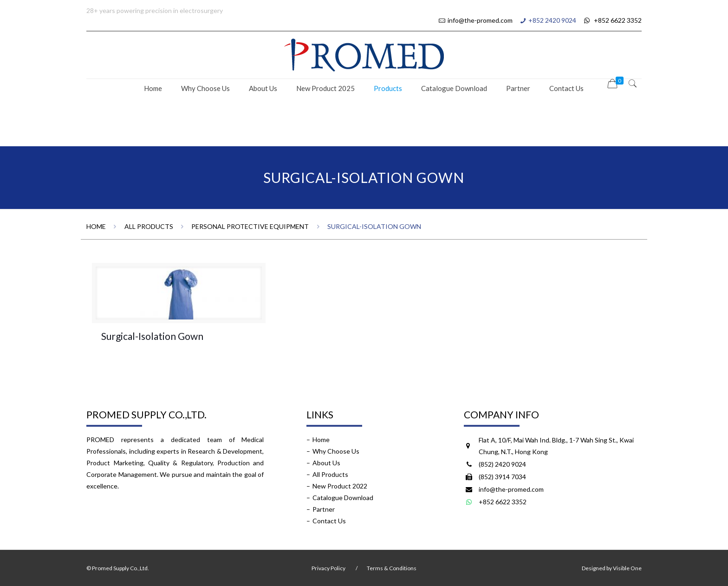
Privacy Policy (328, 568)
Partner (324, 509)
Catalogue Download (343, 498)
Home (96, 226)
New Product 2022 (340, 486)
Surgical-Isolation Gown (152, 336)
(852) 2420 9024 (502, 464)
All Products (149, 226)
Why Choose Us (336, 451)
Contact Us (329, 521)
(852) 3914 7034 (502, 477)
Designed (594, 568)
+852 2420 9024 (552, 20)
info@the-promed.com (480, 20)
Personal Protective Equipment (250, 226)
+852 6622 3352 (612, 20)
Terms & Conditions (392, 568)
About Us (326, 463)
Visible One (627, 568)
